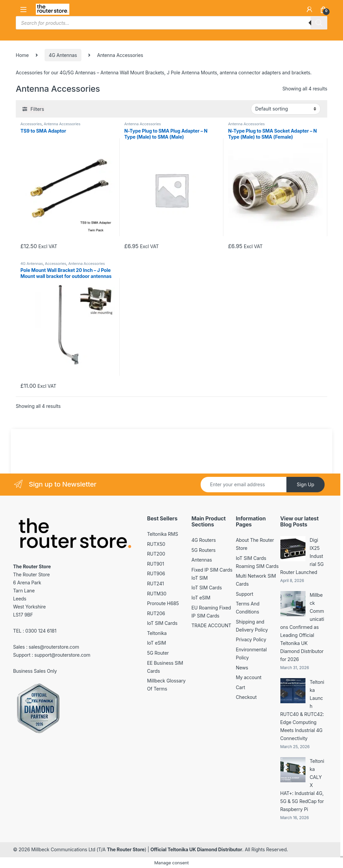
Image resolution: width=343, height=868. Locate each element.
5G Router (158, 653)
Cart (241, 687)
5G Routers (204, 550)
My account (249, 677)
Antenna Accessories (62, 124)
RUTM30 (157, 594)
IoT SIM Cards (162, 623)
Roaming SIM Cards (257, 566)
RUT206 (156, 613)
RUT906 (156, 573)
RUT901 (156, 564)
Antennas (202, 560)
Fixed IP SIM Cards (212, 570)
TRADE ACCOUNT (212, 625)
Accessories (31, 124)
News (242, 668)
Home (22, 55)
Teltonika (157, 633)
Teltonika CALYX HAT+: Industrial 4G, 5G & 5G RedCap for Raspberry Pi (302, 785)
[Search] (319, 23)
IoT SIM (200, 578)
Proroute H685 (163, 603)
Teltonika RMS (163, 534)
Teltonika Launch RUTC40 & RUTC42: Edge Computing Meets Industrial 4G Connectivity (302, 710)
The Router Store (126, 849)
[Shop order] (286, 109)
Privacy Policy (251, 639)
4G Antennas (63, 55)
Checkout (246, 697)
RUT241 (155, 584)
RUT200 (156, 554)
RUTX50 (156, 544)
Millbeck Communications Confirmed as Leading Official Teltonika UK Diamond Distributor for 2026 (302, 627)
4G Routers (204, 540)
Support (245, 594)
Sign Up (305, 484)
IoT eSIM (156, 643)
